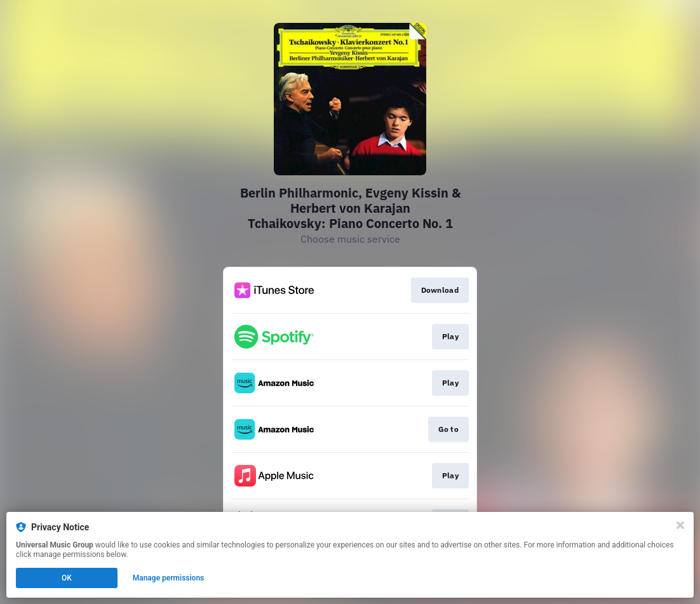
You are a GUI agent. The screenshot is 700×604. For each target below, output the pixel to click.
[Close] (680, 525)
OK (67, 578)
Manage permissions (169, 578)
